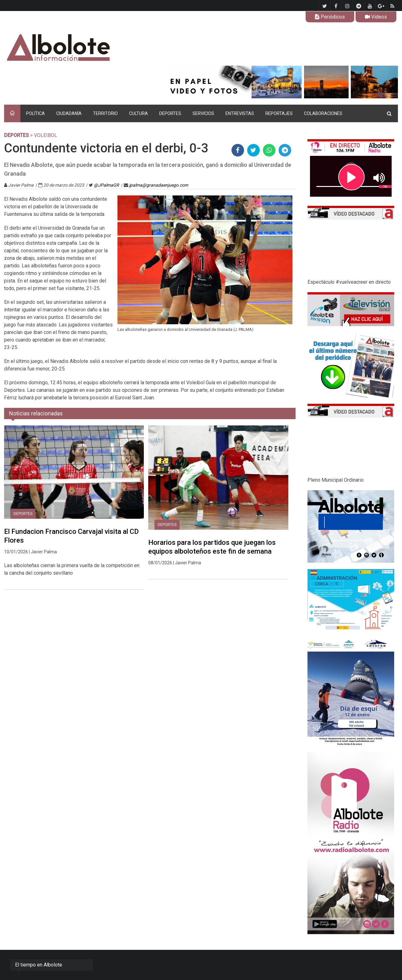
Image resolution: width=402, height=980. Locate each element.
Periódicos (330, 17)
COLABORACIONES (323, 113)
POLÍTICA (35, 113)
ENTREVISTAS (240, 113)
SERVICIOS (203, 113)
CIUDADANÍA (69, 113)
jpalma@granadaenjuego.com (159, 185)
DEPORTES (170, 113)
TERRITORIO (105, 113)
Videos (376, 17)
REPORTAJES (279, 113)
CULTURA (139, 113)
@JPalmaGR (106, 185)
